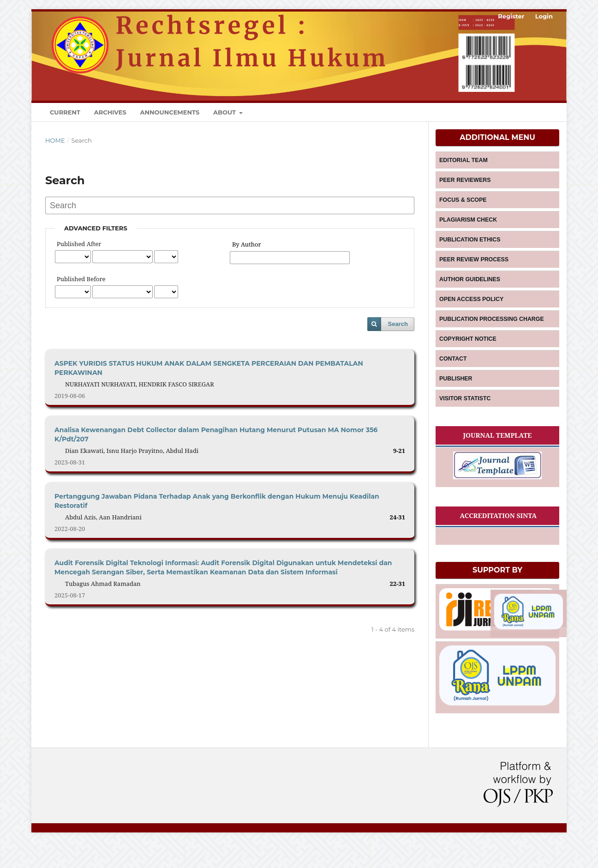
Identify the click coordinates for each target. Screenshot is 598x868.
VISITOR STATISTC (465, 416)
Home (55, 140)
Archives (110, 112)
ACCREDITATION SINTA (497, 535)
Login (544, 16)
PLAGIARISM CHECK (468, 224)
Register (511, 16)
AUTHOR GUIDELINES (470, 288)
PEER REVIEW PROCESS (474, 267)
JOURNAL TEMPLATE (497, 453)
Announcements (170, 112)
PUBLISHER (456, 394)
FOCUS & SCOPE (463, 203)
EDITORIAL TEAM (464, 161)
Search (398, 324)
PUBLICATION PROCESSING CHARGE (491, 331)
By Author (247, 244)
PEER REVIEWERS (465, 182)
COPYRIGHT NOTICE (468, 352)
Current (65, 112)
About (225, 112)
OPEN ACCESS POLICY (471, 309)
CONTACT (454, 373)
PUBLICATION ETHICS (470, 246)
